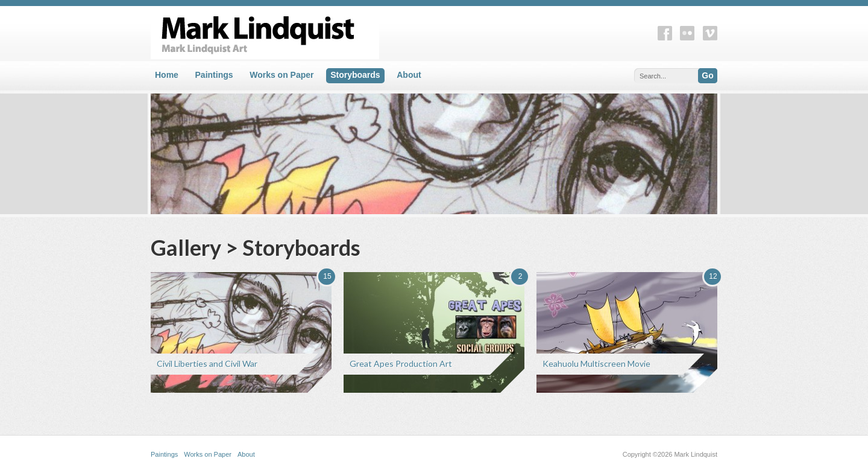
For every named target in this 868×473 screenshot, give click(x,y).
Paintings (214, 75)
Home (167, 75)
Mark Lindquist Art (362, 33)
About (409, 75)
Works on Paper (281, 75)
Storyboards (355, 75)
